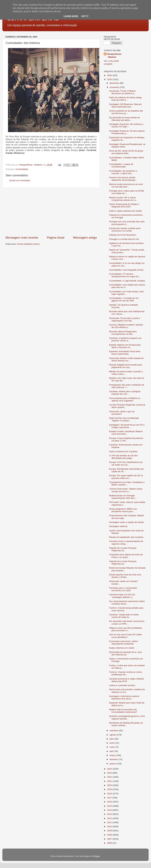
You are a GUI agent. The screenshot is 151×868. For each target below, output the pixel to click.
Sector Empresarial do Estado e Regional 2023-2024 (124, 205)
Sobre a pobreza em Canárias (123, 451)
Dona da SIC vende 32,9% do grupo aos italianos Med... (126, 152)
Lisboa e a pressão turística (122, 685)
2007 (110, 839)
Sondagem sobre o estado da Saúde (126, 522)
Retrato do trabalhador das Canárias (126, 537)
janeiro (113, 764)
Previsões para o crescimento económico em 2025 (123, 589)
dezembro (115, 83)
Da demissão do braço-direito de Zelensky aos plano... (124, 119)
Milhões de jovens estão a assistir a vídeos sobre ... (126, 373)
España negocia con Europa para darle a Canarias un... (125, 346)
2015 (110, 806)
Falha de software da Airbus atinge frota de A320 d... (126, 99)
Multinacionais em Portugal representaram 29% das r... (123, 497)
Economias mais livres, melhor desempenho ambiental (124, 643)
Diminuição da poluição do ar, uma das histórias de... (125, 653)
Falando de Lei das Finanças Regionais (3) (123, 549)
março (113, 755)
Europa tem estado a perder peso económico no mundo (125, 230)
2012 (110, 818)
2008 (110, 835)
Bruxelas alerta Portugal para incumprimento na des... (123, 333)
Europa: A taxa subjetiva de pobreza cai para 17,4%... (126, 439)
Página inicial (56, 238)
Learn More (71, 16)
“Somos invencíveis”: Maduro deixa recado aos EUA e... (126, 490)
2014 (110, 810)
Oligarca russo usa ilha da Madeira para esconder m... (126, 629)
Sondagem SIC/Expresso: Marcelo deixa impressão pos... (125, 105)
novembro (115, 87)
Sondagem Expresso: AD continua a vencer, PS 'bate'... (126, 125)
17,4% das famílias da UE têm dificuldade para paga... (123, 457)
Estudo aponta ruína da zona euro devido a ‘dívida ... (125, 576)
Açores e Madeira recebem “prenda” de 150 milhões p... (126, 326)
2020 (110, 785)
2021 (110, 781)
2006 (110, 843)
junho (113, 743)
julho (112, 739)
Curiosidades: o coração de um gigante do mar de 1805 (124, 299)
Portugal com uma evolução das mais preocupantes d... (127, 223)
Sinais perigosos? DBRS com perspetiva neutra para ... (123, 510)
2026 (110, 75)
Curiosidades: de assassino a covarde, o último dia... (123, 172)
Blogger (97, 856)
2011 (110, 822)
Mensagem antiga (85, 238)
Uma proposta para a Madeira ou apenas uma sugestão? (125, 399)
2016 (110, 802)
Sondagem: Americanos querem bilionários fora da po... (124, 697)
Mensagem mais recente (22, 238)
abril (112, 751)
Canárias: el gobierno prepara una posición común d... (125, 339)
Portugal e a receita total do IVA (124, 239)
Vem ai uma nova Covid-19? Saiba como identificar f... (126, 636)
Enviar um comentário (20, 180)
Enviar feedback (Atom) (29, 244)
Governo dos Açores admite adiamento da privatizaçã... (123, 179)
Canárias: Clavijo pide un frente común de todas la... (124, 616)
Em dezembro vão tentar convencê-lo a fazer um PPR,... (127, 622)
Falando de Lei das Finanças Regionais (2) (123, 563)
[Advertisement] (51, 212)
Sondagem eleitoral (118, 526)
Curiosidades (22, 169)
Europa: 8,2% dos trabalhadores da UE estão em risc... (126, 463)
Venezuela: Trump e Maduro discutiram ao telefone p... (123, 92)
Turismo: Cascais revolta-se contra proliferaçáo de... (126, 673)
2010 (110, 827)
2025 (110, 79)
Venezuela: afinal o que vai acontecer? (122, 413)
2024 (110, 769)
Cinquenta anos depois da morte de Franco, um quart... (126, 556)
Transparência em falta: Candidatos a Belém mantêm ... (127, 483)
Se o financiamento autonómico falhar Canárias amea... (127, 603)
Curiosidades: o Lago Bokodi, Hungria (127, 281)
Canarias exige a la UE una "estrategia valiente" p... (122, 596)
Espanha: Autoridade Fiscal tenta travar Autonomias (125, 353)
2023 (110, 773)
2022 (110, 777)
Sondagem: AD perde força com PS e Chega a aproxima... (127, 426)
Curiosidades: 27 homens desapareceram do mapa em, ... (125, 275)
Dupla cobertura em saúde (122, 648)
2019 (110, 789)
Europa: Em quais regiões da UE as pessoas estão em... (126, 477)
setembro (114, 731)
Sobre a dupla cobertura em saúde (126, 211)
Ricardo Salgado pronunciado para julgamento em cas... (126, 366)
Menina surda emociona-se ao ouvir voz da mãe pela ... (126, 185)
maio (112, 747)
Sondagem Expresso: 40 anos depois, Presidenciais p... (127, 132)
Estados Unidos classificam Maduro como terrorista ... (126, 433)
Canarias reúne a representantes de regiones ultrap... (126, 542)
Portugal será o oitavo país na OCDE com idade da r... (127, 192)
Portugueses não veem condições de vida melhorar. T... (127, 386)
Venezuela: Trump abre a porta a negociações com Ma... (125, 319)
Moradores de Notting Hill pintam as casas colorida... (126, 724)
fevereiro (114, 759)
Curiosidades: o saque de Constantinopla (121, 165)
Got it (85, 16)
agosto (113, 735)
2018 (110, 794)
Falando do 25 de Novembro (123, 235)
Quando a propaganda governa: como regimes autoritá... (127, 717)
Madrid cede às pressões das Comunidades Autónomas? (123, 711)
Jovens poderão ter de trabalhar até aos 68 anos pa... (126, 112)
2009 (110, 831)
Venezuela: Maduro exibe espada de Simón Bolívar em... (126, 359)
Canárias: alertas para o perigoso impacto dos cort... (125, 393)
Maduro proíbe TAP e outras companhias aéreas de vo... (123, 199)
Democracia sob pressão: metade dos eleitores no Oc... (127, 691)
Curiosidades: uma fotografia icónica (126, 270)
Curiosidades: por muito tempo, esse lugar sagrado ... (126, 293)
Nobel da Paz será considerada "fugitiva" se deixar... (124, 419)
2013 (110, 814)
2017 (110, 798)
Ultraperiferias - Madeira (114, 56)
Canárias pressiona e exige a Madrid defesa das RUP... (126, 680)
